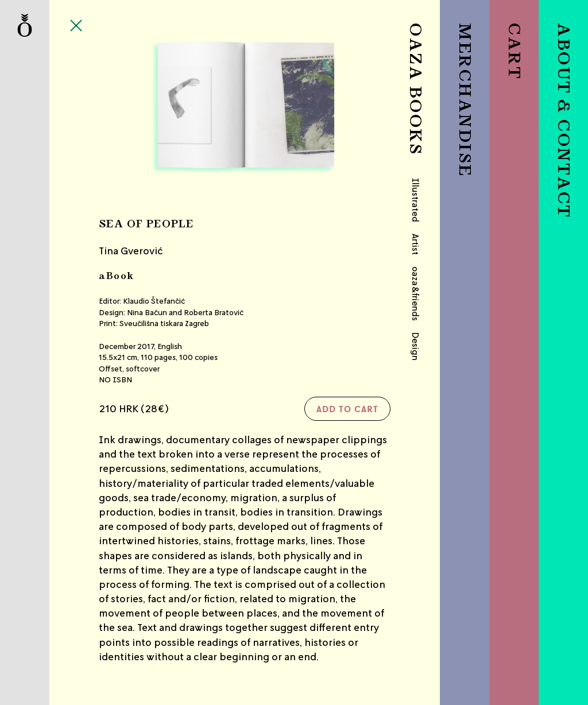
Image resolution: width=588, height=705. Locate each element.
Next (342, 105)
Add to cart (347, 409)
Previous (148, 105)
